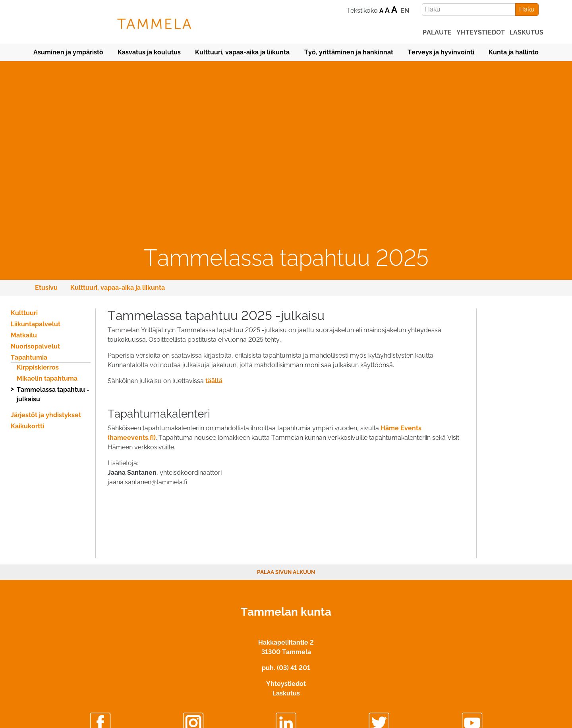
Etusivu (46, 288)
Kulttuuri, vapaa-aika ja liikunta (242, 52)
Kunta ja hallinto (514, 52)
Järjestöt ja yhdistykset (46, 415)
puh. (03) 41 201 (286, 668)
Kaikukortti (27, 426)
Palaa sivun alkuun (286, 572)
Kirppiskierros (38, 367)
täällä (214, 381)
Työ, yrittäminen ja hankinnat (349, 52)
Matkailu (24, 335)
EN (405, 11)
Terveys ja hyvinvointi (441, 52)
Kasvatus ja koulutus (149, 52)
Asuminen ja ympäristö (68, 52)
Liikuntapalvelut (36, 324)
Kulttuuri (24, 313)
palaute (437, 32)
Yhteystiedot (286, 684)
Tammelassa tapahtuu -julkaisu (53, 394)
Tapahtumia (29, 357)
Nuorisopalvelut (35, 346)
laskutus (527, 32)
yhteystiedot (481, 32)
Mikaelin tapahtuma (47, 378)
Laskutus (286, 693)
